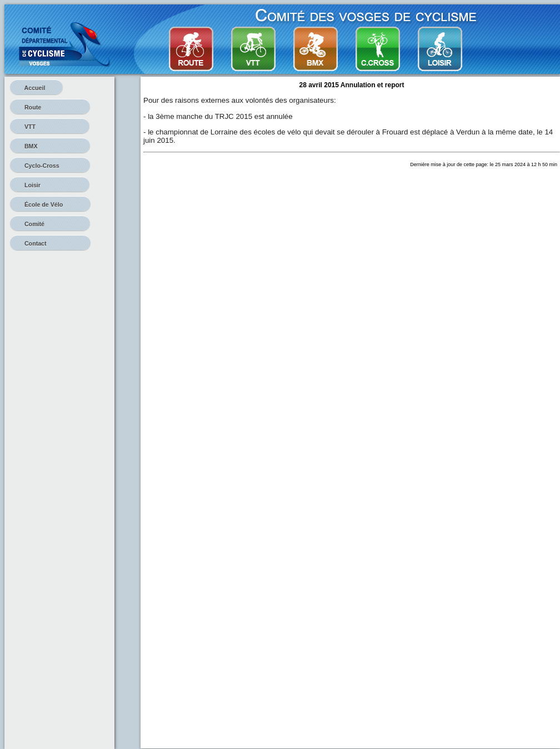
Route (50, 107)
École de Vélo (50, 204)
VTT (50, 127)
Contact (50, 243)
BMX (50, 146)
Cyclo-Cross (50, 166)
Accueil (36, 88)
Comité (50, 224)
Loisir (50, 185)
